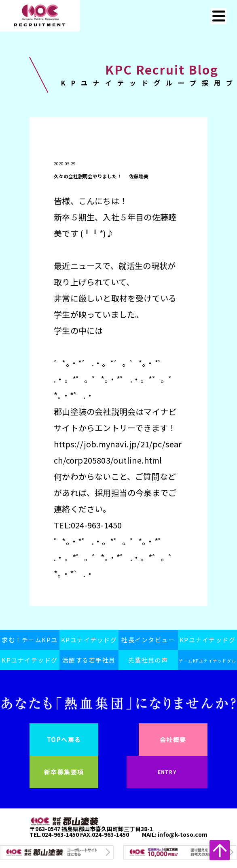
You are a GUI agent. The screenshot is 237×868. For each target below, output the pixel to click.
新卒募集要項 (64, 772)
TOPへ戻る (64, 739)
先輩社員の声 (148, 660)
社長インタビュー (148, 640)
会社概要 (173, 739)
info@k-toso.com (183, 834)
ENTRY (167, 772)
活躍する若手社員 (89, 660)
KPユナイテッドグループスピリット (89, 643)
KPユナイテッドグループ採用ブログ (30, 663)
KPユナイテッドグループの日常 (208, 643)
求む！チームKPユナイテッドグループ (30, 643)
